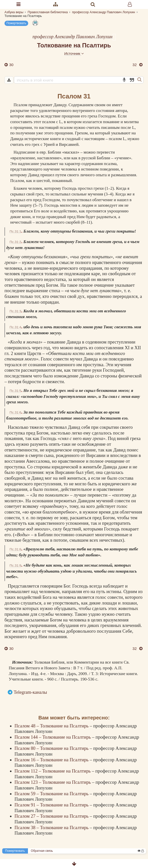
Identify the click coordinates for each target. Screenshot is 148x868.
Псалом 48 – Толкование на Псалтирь (52, 726)
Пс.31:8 (15, 549)
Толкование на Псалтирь (74, 45)
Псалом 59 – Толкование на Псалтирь (52, 794)
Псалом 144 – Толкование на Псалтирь (53, 737)
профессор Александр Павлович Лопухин (73, 37)
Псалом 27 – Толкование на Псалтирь (52, 816)
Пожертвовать (16, 23)
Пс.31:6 (15, 412)
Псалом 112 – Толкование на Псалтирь (53, 771)
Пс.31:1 (15, 231)
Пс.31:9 (15, 565)
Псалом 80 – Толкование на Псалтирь (52, 748)
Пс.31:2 (15, 242)
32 (135, 65)
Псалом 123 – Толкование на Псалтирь (53, 782)
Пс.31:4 (15, 327)
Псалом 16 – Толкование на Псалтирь (52, 760)
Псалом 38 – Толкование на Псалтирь (52, 827)
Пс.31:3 (15, 311)
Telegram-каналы (30, 692)
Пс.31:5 (15, 391)
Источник (74, 53)
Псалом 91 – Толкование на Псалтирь (52, 805)
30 (11, 65)
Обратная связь (42, 851)
